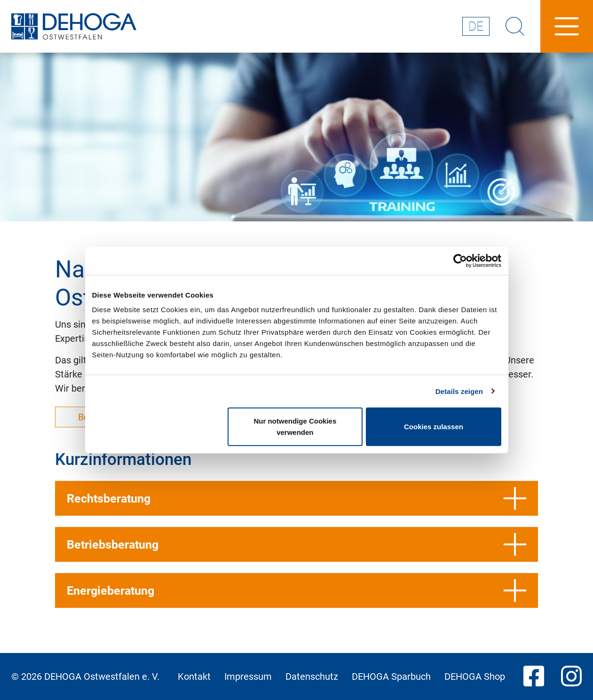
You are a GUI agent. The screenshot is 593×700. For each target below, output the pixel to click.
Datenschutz (312, 676)
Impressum (248, 676)
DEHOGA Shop (475, 676)
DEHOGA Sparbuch (391, 676)
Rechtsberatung (296, 498)
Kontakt (194, 676)
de (476, 26)
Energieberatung (296, 590)
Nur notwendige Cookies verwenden (295, 427)
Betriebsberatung (296, 544)
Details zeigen (459, 391)
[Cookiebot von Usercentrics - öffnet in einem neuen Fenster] (460, 260)
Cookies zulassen (434, 427)
